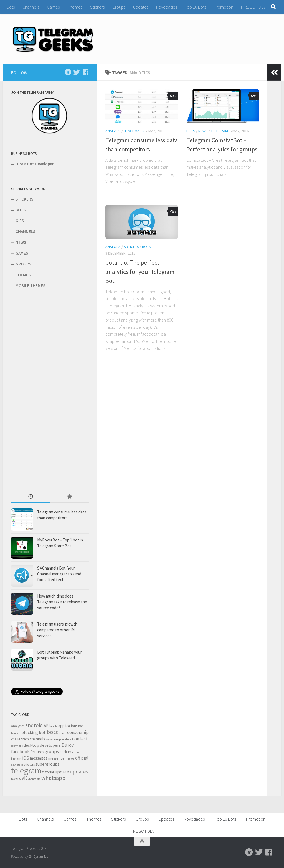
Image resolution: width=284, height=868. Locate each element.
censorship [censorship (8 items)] (78, 732)
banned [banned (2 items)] (16, 733)
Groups (119, 7)
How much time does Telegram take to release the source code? (62, 602)
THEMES (23, 275)
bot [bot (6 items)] (42, 732)
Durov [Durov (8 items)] (68, 745)
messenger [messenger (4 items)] (57, 758)
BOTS (21, 210)
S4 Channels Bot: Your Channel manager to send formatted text (59, 574)
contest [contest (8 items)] (80, 739)
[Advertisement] (53, 390)
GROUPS (23, 264)
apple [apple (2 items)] (54, 726)
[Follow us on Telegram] (68, 72)
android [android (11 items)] (34, 725)
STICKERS (24, 199)
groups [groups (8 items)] (52, 751)
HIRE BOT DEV (253, 7)
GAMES (22, 253)
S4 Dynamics (38, 856)
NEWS (21, 242)
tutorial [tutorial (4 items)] (48, 772)
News (203, 131)
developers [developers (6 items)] (50, 745)
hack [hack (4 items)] (63, 752)
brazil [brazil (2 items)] (63, 733)
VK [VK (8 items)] (24, 778)
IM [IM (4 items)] (70, 752)
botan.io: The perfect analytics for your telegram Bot (140, 272)
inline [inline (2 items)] (76, 752)
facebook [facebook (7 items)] (20, 752)
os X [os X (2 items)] (13, 765)
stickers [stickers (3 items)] (29, 764)
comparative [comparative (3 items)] (62, 739)
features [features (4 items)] (37, 752)
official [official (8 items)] (82, 758)
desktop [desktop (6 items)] (31, 745)
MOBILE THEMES (30, 286)
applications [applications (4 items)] (68, 726)
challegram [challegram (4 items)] (20, 739)
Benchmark (134, 131)
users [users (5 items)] (16, 778)
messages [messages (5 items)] (39, 758)
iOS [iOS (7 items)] (26, 758)
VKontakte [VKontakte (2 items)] (34, 779)
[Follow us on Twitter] (77, 72)
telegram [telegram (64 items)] (26, 770)
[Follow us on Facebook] (85, 72)
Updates (141, 7)
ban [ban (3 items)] (81, 726)
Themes (75, 7)
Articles (131, 247)
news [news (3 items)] (71, 758)
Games (53, 7)
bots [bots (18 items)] (52, 732)
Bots (11, 7)
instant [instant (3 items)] (16, 758)
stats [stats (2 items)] (20, 765)
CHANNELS (25, 231)
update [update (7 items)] (62, 772)
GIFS (20, 221)
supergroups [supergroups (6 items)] (47, 764)
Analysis (113, 131)
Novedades (167, 7)
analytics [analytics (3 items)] (18, 726)
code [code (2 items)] (49, 739)
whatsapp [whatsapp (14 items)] (53, 778)
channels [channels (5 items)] (37, 739)
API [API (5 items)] (47, 726)
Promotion (224, 7)
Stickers (97, 7)
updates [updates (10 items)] (79, 772)
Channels (31, 7)
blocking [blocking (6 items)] (30, 732)
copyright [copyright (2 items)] (17, 746)
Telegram (219, 131)
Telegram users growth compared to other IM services (57, 630)
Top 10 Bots (195, 7)
